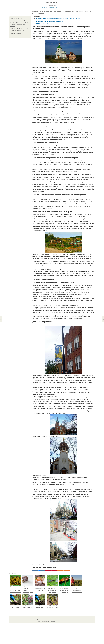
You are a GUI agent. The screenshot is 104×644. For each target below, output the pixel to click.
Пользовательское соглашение (46, 618)
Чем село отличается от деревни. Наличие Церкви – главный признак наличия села (58, 18)
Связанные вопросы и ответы (43, 20)
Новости (51, 8)
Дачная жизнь (52, 3)
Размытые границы (47, 565)
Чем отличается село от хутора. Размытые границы (49, 22)
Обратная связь (66, 618)
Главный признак (40, 565)
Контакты (39, 618)
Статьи (58, 8)
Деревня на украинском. (41, 23)
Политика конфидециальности (42, 620)
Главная (45, 8)
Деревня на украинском (55, 565)
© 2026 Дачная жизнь (14, 618)
